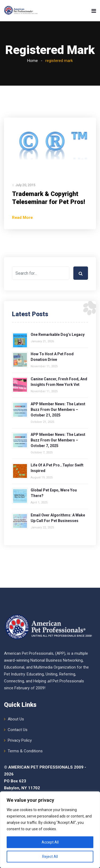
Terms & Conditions (25, 751)
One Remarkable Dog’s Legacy (58, 335)
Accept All (50, 842)
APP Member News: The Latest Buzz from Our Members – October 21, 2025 (58, 410)
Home (33, 61)
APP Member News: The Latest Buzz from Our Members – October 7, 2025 (58, 440)
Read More (22, 218)
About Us (16, 719)
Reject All (50, 857)
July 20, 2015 (25, 185)
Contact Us (18, 730)
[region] (50, 830)
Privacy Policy (20, 740)
